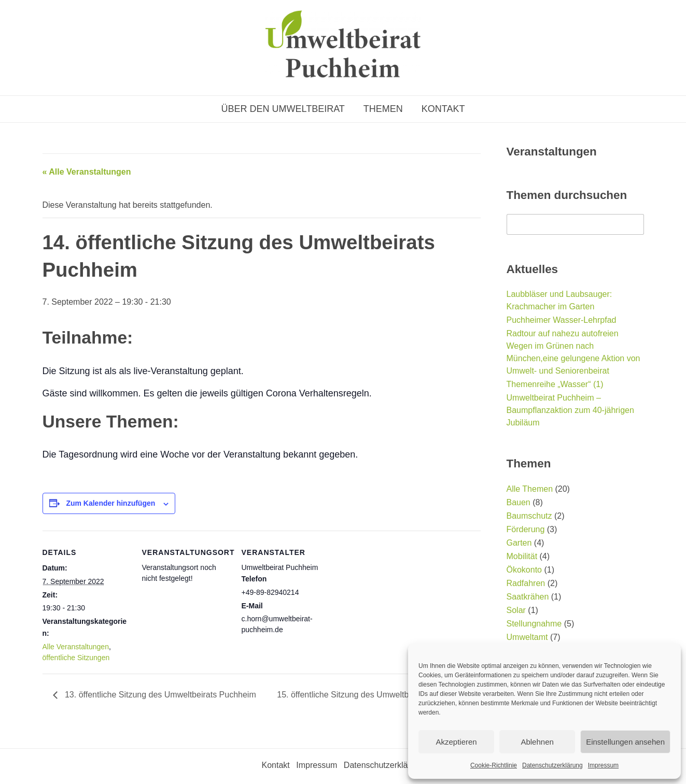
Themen (383, 109)
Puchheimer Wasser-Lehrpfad (562, 320)
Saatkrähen (528, 597)
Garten (519, 543)
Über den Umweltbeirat (283, 109)
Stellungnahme (534, 624)
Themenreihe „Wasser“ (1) (555, 384)
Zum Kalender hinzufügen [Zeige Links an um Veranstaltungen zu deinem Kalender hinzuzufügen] (110, 503)
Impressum (603, 765)
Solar (516, 610)
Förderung (526, 529)
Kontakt (443, 109)
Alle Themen (530, 489)
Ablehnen (537, 742)
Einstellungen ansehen (625, 742)
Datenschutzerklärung (552, 765)
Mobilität (522, 556)
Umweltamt (527, 637)
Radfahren (526, 583)
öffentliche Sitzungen (76, 658)
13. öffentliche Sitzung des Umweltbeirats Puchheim (159, 695)
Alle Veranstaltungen (76, 647)
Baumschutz (529, 516)
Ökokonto (524, 570)
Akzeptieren (456, 742)
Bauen (519, 502)
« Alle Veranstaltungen (87, 172)
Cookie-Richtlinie (494, 765)
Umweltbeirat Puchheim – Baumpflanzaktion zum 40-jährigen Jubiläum (570, 410)
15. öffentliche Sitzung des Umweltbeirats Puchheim (374, 695)
